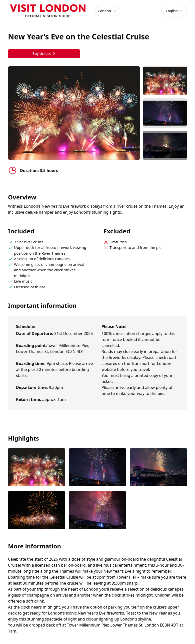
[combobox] (174, 11)
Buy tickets (44, 54)
